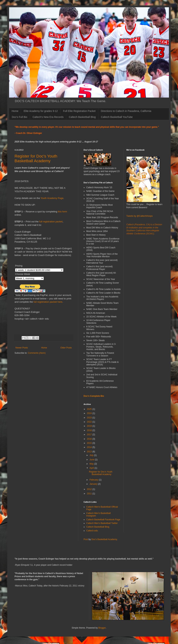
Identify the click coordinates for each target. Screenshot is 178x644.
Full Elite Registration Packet (79, 111)
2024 (90, 413)
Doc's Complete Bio (94, 396)
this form (63, 212)
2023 (90, 418)
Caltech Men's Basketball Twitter (102, 523)
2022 (90, 422)
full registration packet (51, 222)
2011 (90, 494)
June (92, 460)
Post (86, 539)
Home (15, 111)
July (92, 455)
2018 (90, 430)
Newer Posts (22, 348)
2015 (90, 443)
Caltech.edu (92, 531)
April (92, 468)
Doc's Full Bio (20, 117)
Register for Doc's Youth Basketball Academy (36, 159)
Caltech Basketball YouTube (117, 117)
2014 (90, 447)
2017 (90, 435)
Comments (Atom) (37, 353)
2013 (90, 452)
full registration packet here (48, 302)
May (92, 464)
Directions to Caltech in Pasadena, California (126, 111)
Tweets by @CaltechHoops (140, 216)
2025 (90, 409)
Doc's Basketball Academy (104, 539)
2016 (90, 439)
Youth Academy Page (52, 198)
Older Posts (66, 348)
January (94, 484)
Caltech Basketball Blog (82, 117)
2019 (90, 426)
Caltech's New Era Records (48, 117)
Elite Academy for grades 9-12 (41, 111)
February (94, 480)
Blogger (102, 628)
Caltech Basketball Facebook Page (103, 520)
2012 (90, 489)
